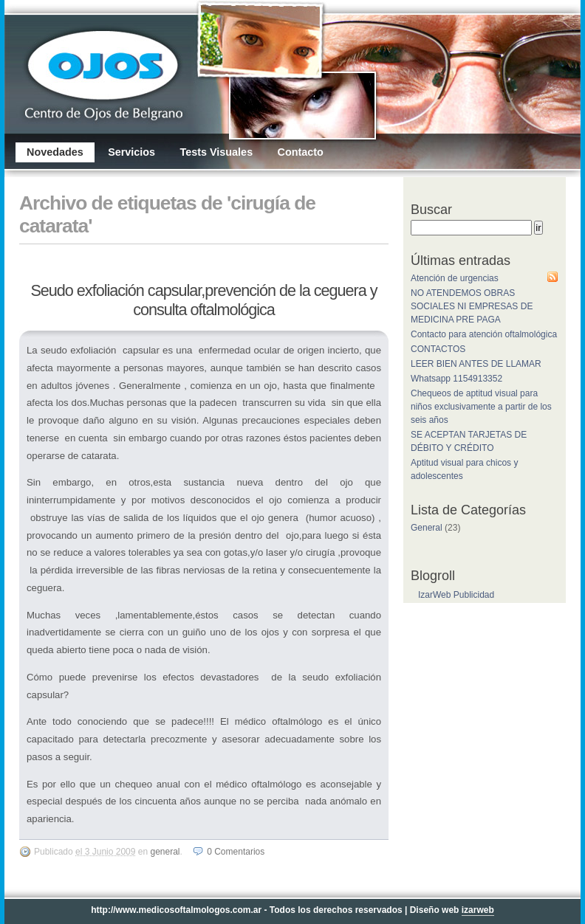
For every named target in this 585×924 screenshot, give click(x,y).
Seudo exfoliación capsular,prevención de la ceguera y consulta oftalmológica (203, 300)
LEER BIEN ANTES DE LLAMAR (476, 364)
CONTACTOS (438, 349)
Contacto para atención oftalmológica (484, 334)
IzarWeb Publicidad (456, 595)
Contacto (300, 152)
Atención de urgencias (455, 278)
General (165, 852)
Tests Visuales (216, 152)
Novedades (55, 152)
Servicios (131, 152)
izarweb (478, 910)
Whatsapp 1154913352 (456, 379)
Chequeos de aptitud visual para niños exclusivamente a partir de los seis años (481, 407)
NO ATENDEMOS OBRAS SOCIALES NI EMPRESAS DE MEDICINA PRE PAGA (472, 306)
